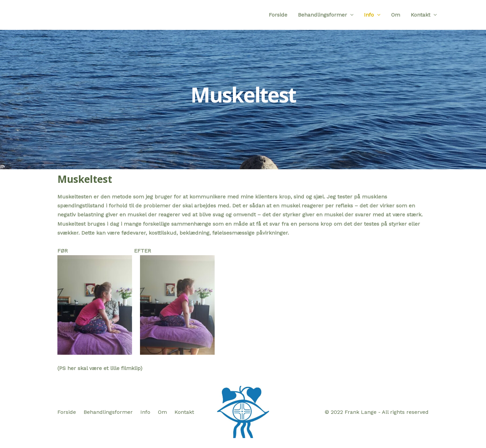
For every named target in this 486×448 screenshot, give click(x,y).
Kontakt (424, 15)
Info (372, 15)
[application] (350, 15)
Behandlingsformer (326, 15)
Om (396, 15)
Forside (278, 15)
